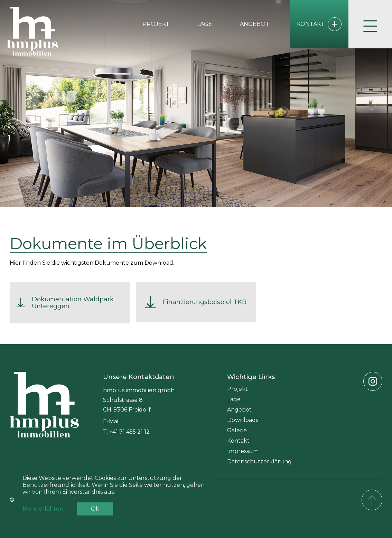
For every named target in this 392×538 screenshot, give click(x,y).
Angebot (255, 24)
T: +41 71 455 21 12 (126, 432)
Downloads (243, 420)
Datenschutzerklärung (259, 461)
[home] (33, 31)
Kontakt (238, 441)
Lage (205, 24)
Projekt (156, 24)
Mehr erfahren (43, 517)
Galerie (237, 430)
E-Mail (111, 421)
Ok (95, 517)
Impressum (243, 451)
